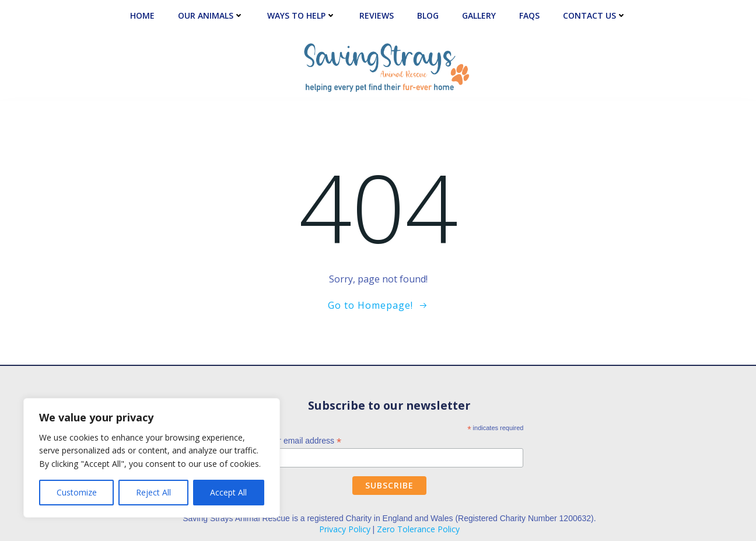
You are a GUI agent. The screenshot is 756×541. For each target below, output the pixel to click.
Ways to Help (302, 15)
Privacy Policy (345, 529)
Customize (77, 492)
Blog (428, 15)
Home (142, 15)
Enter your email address (292, 441)
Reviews (377, 15)
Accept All (228, 492)
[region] (152, 458)
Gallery (479, 15)
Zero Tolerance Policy (418, 529)
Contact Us (595, 15)
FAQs (529, 15)
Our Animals (211, 15)
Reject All (153, 492)
